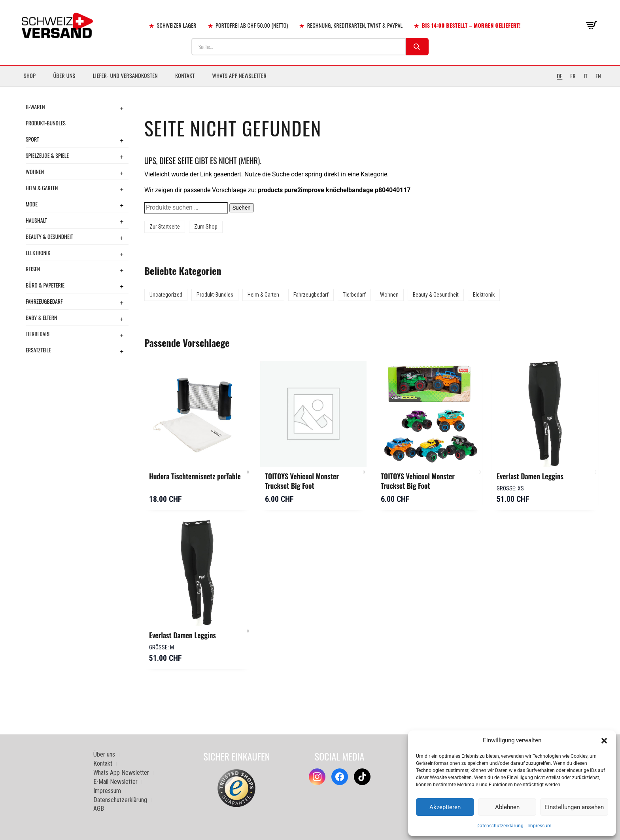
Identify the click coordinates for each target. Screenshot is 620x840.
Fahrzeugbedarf (44, 301)
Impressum (540, 826)
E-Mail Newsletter (115, 782)
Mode (32, 204)
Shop (30, 75)
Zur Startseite (165, 227)
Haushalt (36, 220)
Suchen (242, 208)
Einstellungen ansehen (574, 807)
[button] (604, 741)
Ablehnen (507, 807)
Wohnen (35, 171)
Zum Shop (206, 227)
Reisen (33, 269)
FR (573, 76)
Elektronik (38, 253)
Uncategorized (166, 295)
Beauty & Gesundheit (49, 236)
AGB (99, 809)
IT (586, 76)
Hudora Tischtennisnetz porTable (195, 476)
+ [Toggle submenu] (122, 108)
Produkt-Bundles (46, 123)
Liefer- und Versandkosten (126, 75)
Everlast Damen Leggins (530, 476)
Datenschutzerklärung (500, 826)
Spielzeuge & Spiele (47, 155)
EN (598, 76)
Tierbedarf (38, 334)
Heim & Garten (42, 188)
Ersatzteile (38, 350)
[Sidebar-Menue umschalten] (310, 87)
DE (560, 76)
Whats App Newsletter (240, 75)
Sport (32, 139)
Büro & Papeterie (45, 285)
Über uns (64, 75)
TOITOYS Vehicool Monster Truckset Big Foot (302, 481)
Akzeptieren (445, 807)
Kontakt (185, 75)
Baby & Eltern (41, 317)
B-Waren (35, 107)
